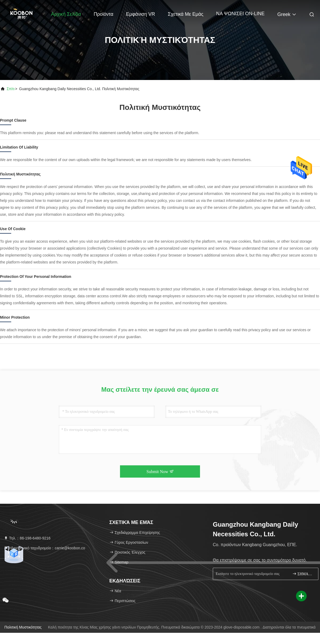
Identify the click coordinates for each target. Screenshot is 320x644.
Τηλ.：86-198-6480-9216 (27, 538)
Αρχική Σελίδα (66, 14)
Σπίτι (11, 89)
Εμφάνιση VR (141, 14)
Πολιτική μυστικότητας (23, 627)
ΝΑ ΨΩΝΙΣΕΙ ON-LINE (241, 14)
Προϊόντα (103, 14)
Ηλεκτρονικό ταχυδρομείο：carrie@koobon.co (44, 548)
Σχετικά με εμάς (185, 14)
